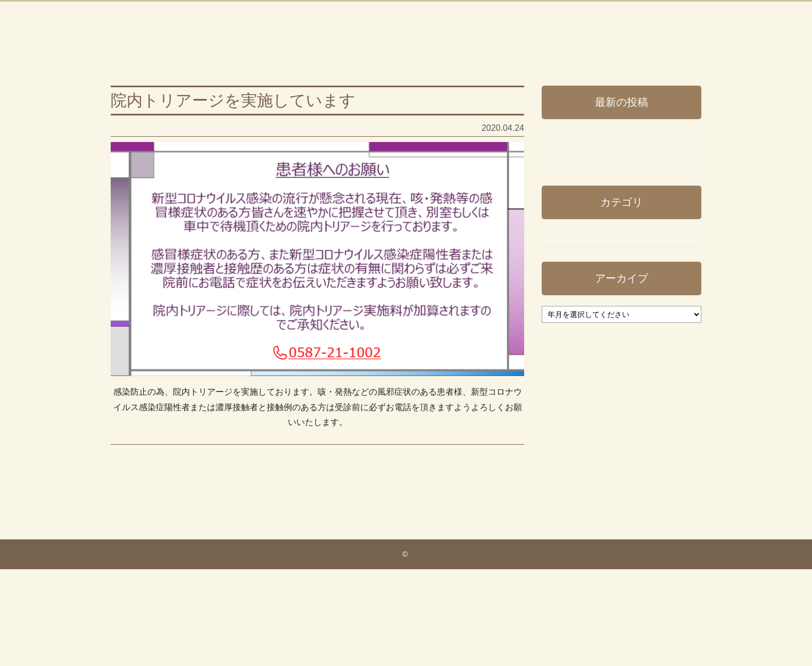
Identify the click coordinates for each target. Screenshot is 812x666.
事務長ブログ (136, 485)
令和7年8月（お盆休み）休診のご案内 (620, 304)
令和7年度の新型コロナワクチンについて (618, 217)
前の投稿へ (132, 543)
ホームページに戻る (627, 30)
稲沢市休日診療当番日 (590, 340)
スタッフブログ (582, 432)
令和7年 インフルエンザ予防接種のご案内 (618, 263)
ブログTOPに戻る (628, 49)
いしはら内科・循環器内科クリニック (258, 39)
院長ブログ (574, 498)
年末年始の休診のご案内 (594, 176)
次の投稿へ (503, 543)
